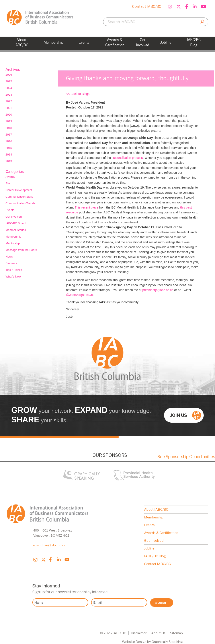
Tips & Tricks (14, 270)
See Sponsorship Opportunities (186, 457)
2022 (9, 101)
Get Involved (14, 217)
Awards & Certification (161, 533)
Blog (8, 183)
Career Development (19, 190)
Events (10, 210)
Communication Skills (19, 197)
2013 (9, 161)
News (9, 257)
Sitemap (177, 633)
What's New (13, 277)
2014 (9, 155)
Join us (186, 415)
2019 (9, 121)
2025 (9, 81)
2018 (9, 128)
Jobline (149, 548)
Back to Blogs (80, 94)
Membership (14, 237)
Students (11, 263)
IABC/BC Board (16, 223)
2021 (9, 108)
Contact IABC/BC (147, 7)
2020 (9, 115)
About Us (158, 633)
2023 (9, 95)
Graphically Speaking (167, 642)
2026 (9, 75)
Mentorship (13, 243)
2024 (9, 88)
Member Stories (16, 230)
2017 (9, 135)
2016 (9, 141)
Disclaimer (139, 633)
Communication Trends (20, 203)
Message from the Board (21, 250)
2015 (9, 148)
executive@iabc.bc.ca (49, 545)
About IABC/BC (156, 510)
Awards (10, 177)
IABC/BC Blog (155, 556)
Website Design (134, 642)
